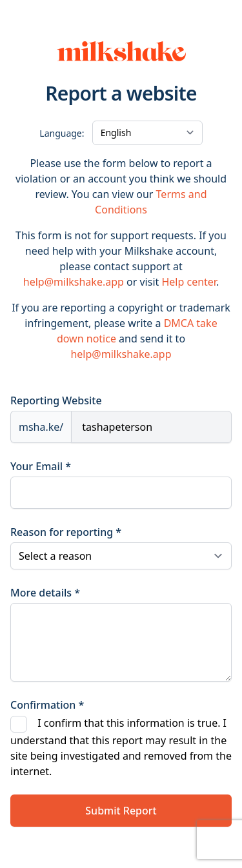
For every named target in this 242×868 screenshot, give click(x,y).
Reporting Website (56, 400)
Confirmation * (47, 705)
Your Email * (41, 466)
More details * (45, 593)
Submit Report (121, 811)
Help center (188, 282)
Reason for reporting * (66, 532)
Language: (62, 133)
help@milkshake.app (74, 282)
